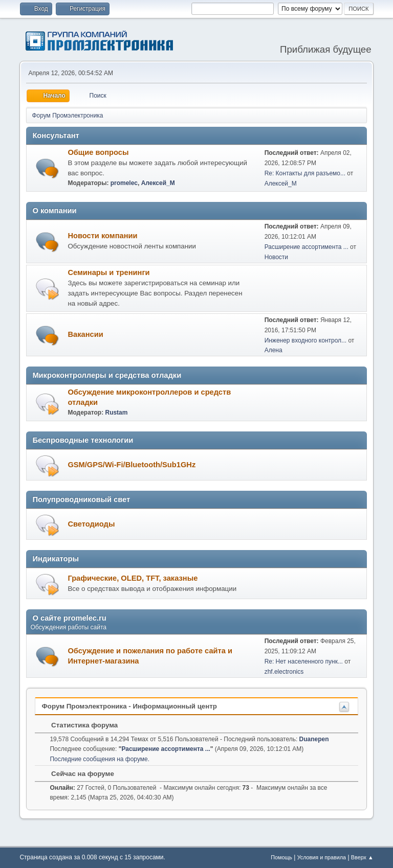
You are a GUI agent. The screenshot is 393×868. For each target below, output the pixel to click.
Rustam (116, 413)
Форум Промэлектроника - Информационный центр (129, 706)
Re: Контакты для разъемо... (305, 173)
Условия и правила (322, 857)
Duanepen (314, 739)
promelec (124, 183)
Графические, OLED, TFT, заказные (133, 578)
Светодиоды (91, 524)
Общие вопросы (98, 152)
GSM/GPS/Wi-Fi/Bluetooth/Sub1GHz (132, 465)
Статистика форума (79, 725)
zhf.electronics (284, 672)
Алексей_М (158, 183)
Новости (276, 257)
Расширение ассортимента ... (307, 247)
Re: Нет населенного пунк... (304, 661)
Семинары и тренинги (108, 272)
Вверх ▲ (362, 857)
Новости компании (102, 236)
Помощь (281, 857)
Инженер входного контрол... (305, 340)
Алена (274, 350)
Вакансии (85, 334)
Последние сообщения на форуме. (100, 759)
